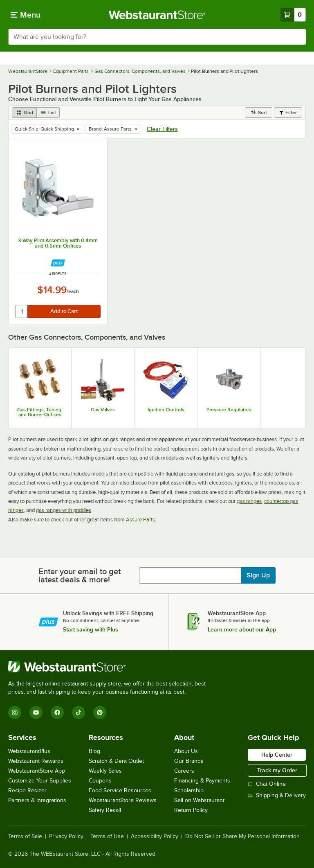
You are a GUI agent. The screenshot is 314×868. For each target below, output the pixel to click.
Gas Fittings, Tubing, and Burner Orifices (40, 412)
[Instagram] (15, 712)
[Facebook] (57, 712)
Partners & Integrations (37, 800)
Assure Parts (140, 520)
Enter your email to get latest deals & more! (80, 575)
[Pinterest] (100, 712)
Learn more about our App (242, 629)
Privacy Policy (66, 836)
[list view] (48, 113)
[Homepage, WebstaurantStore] (157, 15)
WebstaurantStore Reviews (123, 800)
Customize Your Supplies (40, 781)
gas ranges (249, 501)
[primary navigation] (26, 15)
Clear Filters (162, 129)
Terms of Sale (25, 836)
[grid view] (24, 113)
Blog (94, 751)
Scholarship (189, 790)
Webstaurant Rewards (36, 761)
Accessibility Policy (155, 836)
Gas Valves (103, 410)
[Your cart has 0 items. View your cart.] (293, 15)
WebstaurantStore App (37, 771)
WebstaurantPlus (29, 751)
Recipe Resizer (27, 790)
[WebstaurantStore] (110, 667)
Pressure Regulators (229, 410)
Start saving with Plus (91, 629)
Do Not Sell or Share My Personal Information (242, 836)
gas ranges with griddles (64, 510)
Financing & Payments (202, 781)
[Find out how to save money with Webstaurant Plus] (58, 263)
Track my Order (277, 770)
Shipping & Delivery (277, 795)
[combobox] (157, 37)
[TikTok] (78, 712)
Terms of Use (107, 836)
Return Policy (191, 810)
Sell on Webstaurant (199, 800)
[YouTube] (36, 712)
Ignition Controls (166, 410)
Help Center (277, 755)
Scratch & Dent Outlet (116, 761)
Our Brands (189, 761)
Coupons (100, 781)
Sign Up (258, 575)
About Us (186, 751)
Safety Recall (105, 810)
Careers (184, 771)
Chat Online (267, 784)
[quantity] (22, 311)
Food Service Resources (120, 790)
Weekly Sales (105, 771)
